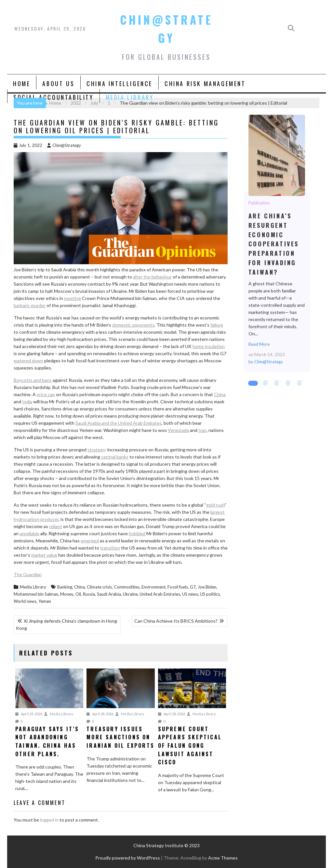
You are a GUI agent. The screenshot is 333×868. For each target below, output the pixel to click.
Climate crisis (99, 587)
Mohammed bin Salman (36, 594)
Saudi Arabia (109, 594)
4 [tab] (289, 384)
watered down (28, 361)
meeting (73, 298)
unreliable (29, 533)
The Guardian (28, 574)
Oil (78, 594)
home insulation (209, 346)
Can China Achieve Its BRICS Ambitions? (176, 621)
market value (44, 555)
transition (110, 548)
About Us (58, 84)
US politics (210, 594)
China (220, 394)
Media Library (130, 97)
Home (22, 84)
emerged (90, 541)
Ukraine (130, 594)
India (27, 402)
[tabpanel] (277, 243)
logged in (49, 820)
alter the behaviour (152, 277)
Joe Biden (207, 587)
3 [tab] (277, 384)
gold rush (215, 505)
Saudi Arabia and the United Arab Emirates (119, 423)
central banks (115, 457)
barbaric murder (30, 305)
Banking (65, 587)
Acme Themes (223, 858)
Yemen (45, 601)
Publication (259, 203)
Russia (89, 594)
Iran (202, 430)
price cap (46, 394)
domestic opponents (133, 325)
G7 (193, 587)
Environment (153, 587)
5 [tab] (300, 384)
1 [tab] (251, 384)
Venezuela (178, 430)
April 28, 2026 (100, 714)
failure (217, 325)
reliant (56, 526)
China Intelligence (120, 84)
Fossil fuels (178, 587)
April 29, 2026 (29, 714)
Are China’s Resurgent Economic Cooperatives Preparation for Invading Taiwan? (276, 155)
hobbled (137, 533)
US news (190, 594)
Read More (259, 344)
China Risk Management (205, 84)
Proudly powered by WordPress (128, 858)
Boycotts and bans (33, 380)
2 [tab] (266, 384)
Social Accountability (53, 97)
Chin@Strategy (64, 145)
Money (67, 594)
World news (25, 601)
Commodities (127, 587)
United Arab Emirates (160, 594)
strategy (96, 450)
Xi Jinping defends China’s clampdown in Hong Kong (67, 624)
